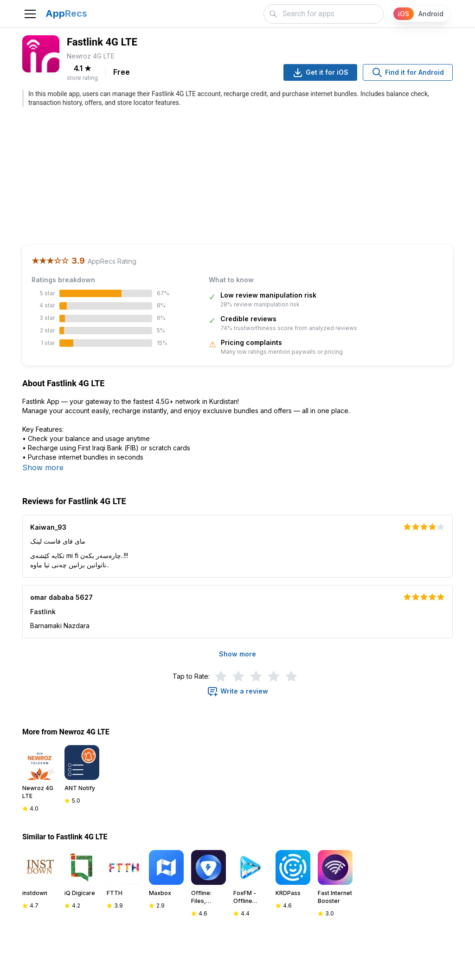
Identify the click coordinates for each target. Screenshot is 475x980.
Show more (43, 467)
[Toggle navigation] (30, 14)
